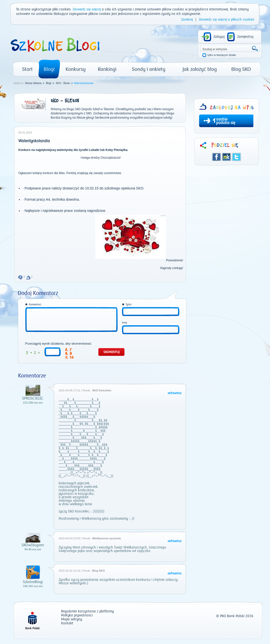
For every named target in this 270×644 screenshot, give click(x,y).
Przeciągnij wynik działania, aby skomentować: (59, 344)
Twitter (236, 157)
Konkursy (76, 69)
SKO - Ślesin (63, 83)
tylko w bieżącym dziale (222, 55)
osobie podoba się (226, 121)
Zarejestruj (245, 37)
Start (27, 69)
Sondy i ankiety (149, 69)
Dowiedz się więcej (87, 9)
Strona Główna (33, 83)
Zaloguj (219, 37)
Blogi (49, 69)
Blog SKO (241, 69)
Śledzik (227, 157)
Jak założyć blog (200, 69)
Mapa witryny (72, 620)
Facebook (217, 157)
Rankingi (107, 69)
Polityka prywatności (77, 616)
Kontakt (67, 623)
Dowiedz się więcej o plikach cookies (227, 20)
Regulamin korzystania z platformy (87, 612)
